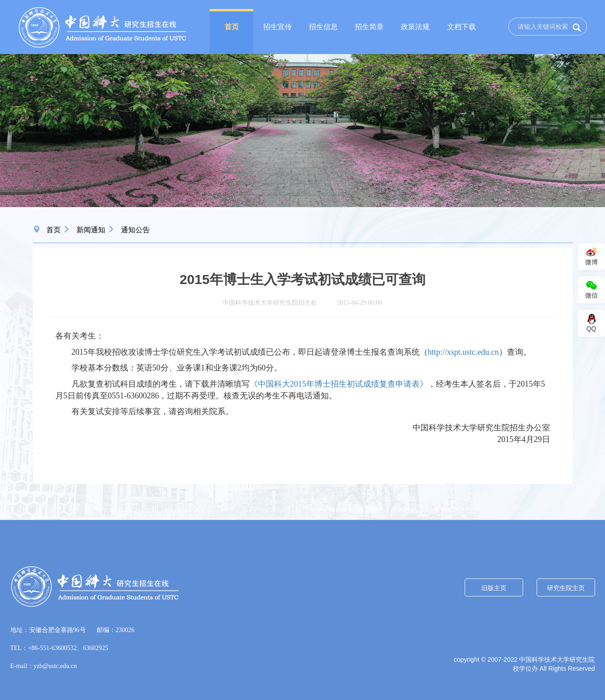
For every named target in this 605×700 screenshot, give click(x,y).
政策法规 (415, 27)
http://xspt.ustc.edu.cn (463, 352)
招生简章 (369, 27)
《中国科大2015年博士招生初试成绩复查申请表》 (339, 384)
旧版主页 (494, 588)
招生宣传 (278, 27)
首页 (232, 27)
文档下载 (462, 27)
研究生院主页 (566, 588)
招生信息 (323, 27)
